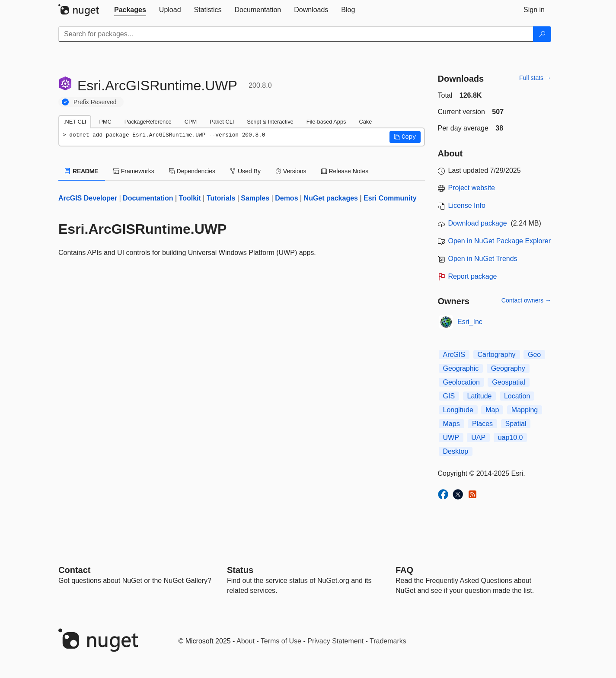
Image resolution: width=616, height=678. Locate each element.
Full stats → (535, 78)
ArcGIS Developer (88, 198)
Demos (286, 198)
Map (492, 410)
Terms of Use (281, 641)
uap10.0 (511, 438)
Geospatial (509, 382)
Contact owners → (526, 300)
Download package (478, 223)
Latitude (480, 396)
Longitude (458, 410)
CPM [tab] (191, 122)
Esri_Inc (470, 322)
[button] (405, 137)
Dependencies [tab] (192, 171)
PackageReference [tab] (148, 122)
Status (240, 570)
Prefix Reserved (95, 102)
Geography (508, 368)
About (246, 641)
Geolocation (461, 382)
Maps (452, 424)
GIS (449, 396)
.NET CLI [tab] (75, 122)
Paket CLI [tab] (222, 122)
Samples (255, 198)
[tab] (130, 10)
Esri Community (390, 198)
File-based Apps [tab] (326, 122)
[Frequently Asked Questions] (404, 570)
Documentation (148, 198)
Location (517, 396)
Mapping (525, 410)
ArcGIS (454, 355)
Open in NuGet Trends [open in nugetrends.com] (483, 259)
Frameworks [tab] (134, 171)
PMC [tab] (105, 122)
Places (482, 424)
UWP (451, 438)
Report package (473, 276)
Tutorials (221, 198)
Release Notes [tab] (345, 171)
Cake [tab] (365, 122)
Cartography (497, 355)
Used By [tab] (245, 171)
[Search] (542, 34)
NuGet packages (331, 198)
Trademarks (388, 641)
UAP (478, 438)
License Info (467, 205)
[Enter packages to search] (296, 34)
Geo (534, 355)
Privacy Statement (335, 641)
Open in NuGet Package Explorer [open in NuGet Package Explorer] (500, 241)
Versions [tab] (291, 171)
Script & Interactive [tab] (270, 122)
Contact (74, 570)
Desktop (456, 451)
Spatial (516, 424)
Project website (472, 188)
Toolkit (190, 198)
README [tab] (82, 171)
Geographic (461, 368)
